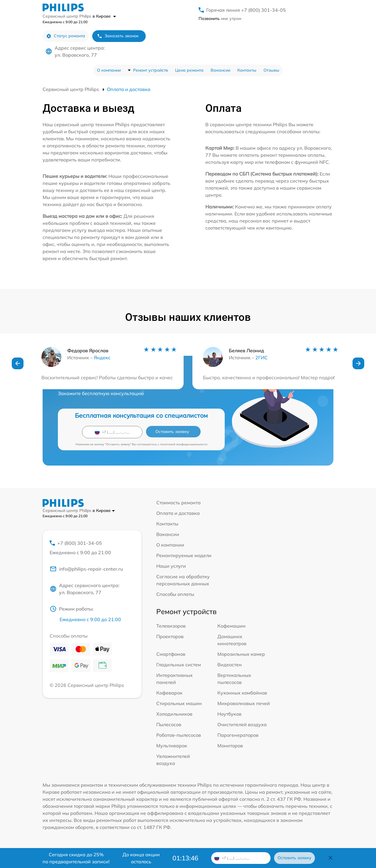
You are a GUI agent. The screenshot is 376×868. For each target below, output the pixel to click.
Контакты (247, 70)
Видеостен (230, 665)
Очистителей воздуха (242, 724)
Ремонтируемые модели (184, 555)
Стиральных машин (179, 703)
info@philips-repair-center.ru (86, 569)
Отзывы (271, 70)
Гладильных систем (179, 665)
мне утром (220, 18)
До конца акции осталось (141, 858)
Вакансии (220, 70)
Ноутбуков (229, 714)
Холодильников (174, 714)
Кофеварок (169, 693)
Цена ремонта (189, 70)
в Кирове (104, 16)
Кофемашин (231, 626)
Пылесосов (169, 724)
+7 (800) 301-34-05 (92, 548)
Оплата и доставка (178, 513)
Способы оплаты (175, 594)
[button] (18, 363)
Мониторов (230, 746)
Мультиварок (172, 746)
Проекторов (170, 636)
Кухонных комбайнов (242, 693)
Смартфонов (171, 654)
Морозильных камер (241, 654)
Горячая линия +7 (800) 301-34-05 (246, 10)
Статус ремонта (66, 36)
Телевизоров (171, 626)
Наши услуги (171, 566)
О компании (109, 70)
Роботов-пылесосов (179, 735)
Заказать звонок (118, 36)
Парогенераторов (238, 735)
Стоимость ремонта (178, 503)
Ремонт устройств (151, 70)
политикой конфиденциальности (184, 444)
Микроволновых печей (244, 703)
